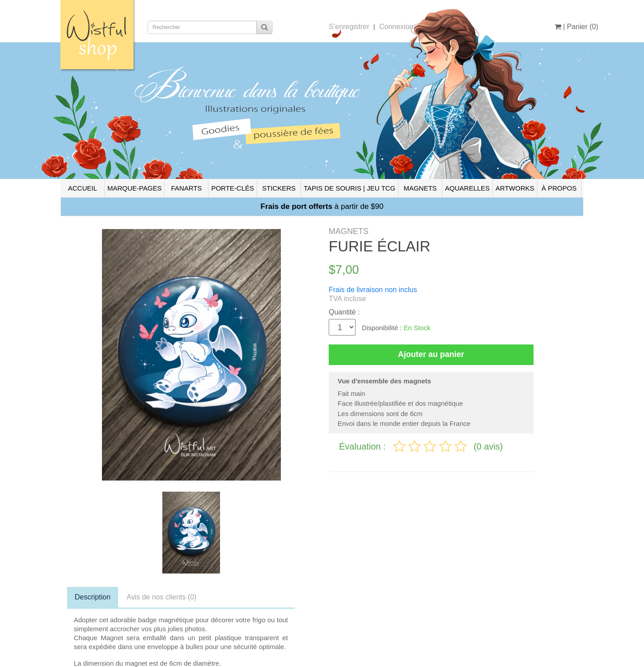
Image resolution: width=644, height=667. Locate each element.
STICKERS (279, 188)
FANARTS (186, 188)
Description (93, 597)
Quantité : (344, 312)
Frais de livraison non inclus (373, 290)
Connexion (396, 27)
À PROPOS (559, 188)
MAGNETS (420, 188)
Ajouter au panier (431, 354)
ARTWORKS (515, 188)
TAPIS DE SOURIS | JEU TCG (350, 188)
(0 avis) (488, 446)
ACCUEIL (83, 188)
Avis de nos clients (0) (161, 597)
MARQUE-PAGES (134, 188)
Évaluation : (364, 446)
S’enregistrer (349, 27)
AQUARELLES (467, 188)
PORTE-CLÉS (233, 188)
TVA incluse (347, 299)
